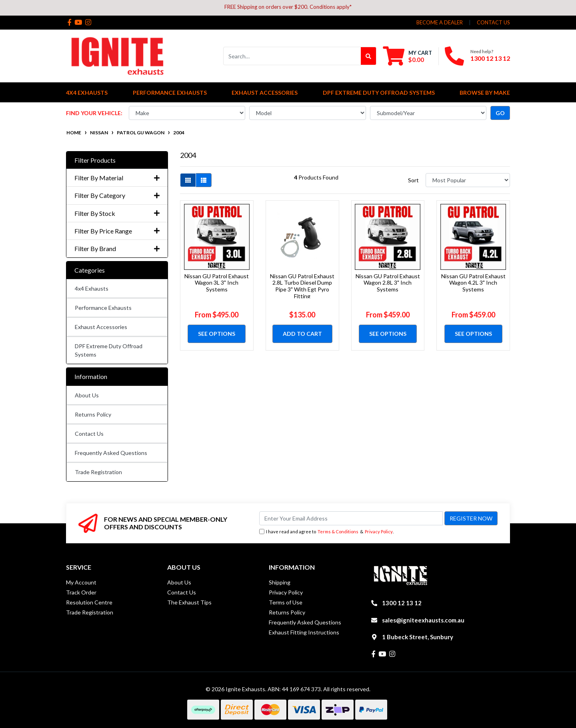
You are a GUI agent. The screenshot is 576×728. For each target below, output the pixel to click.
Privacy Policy (379, 532)
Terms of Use (286, 602)
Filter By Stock (117, 213)
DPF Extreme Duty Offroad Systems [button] (379, 93)
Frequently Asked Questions (111, 453)
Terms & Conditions (338, 532)
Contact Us (89, 434)
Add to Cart (302, 334)
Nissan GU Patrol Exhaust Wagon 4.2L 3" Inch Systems (473, 283)
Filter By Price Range (117, 231)
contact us (493, 22)
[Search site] (369, 56)
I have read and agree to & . (326, 532)
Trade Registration (98, 472)
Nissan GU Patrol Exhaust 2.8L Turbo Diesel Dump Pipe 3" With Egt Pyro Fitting (302, 286)
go (500, 113)
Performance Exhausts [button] (170, 93)
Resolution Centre (89, 602)
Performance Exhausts (103, 308)
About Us (87, 395)
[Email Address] (351, 518)
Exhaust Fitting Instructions (304, 632)
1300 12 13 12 (490, 58)
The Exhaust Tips (189, 602)
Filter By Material (117, 178)
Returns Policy (93, 414)
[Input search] (292, 56)
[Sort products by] (468, 180)
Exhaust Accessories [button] (265, 93)
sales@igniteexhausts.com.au (423, 620)
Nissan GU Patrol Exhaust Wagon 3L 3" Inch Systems (217, 283)
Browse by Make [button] (485, 93)
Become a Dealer (440, 22)
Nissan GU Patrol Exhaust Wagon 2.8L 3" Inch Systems (388, 283)
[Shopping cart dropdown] (407, 56)
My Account (81, 582)
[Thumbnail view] (188, 180)
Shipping (280, 582)
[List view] (204, 180)
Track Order (81, 592)
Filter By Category (117, 195)
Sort (413, 180)
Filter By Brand (117, 248)
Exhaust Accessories (101, 327)
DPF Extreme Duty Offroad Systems (109, 350)
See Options (217, 334)
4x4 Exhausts (92, 288)
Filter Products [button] (95, 160)
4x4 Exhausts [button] (87, 93)
